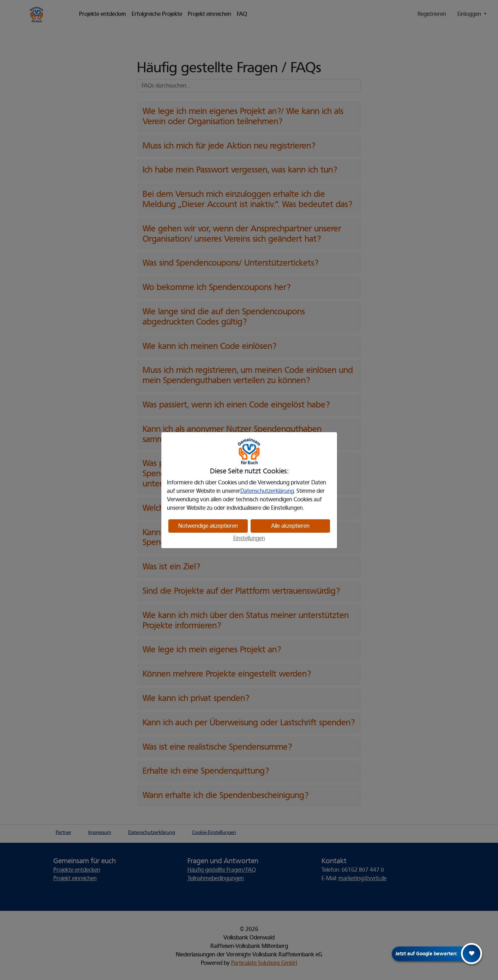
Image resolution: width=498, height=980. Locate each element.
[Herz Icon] (472, 954)
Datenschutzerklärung (267, 491)
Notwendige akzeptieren (208, 526)
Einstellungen (249, 538)
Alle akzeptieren (290, 526)
